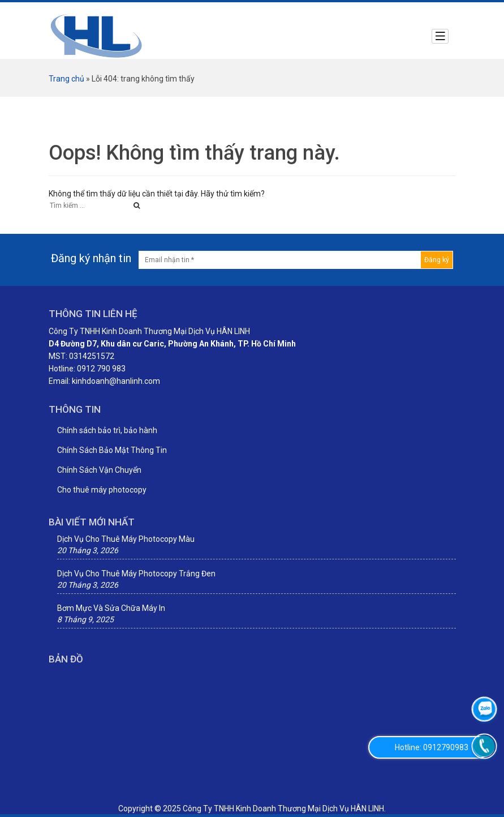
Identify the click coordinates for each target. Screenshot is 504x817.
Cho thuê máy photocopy (102, 490)
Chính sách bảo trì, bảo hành (107, 430)
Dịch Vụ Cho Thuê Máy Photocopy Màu (126, 539)
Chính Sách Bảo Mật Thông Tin (112, 450)
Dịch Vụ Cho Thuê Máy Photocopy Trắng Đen (136, 574)
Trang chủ (66, 79)
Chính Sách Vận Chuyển (99, 470)
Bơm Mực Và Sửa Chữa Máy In (111, 608)
